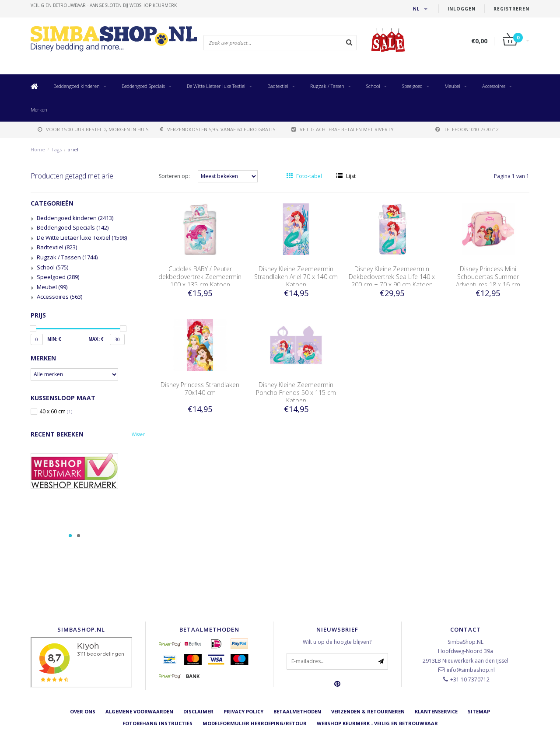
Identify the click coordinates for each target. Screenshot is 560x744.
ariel (73, 149)
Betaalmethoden (297, 711)
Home (38, 149)
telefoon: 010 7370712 (467, 129)
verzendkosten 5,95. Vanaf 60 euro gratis (218, 129)
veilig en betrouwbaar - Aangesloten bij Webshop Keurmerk (104, 5)
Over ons (83, 711)
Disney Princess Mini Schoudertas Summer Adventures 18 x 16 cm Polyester (488, 281)
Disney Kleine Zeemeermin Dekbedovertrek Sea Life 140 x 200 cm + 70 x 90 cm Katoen (392, 277)
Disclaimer (198, 711)
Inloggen (462, 9)
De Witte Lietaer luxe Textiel (216, 86)
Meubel (452, 86)
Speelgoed (412, 86)
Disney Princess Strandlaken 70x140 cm (200, 389)
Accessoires (494, 86)
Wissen (139, 434)
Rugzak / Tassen (327, 86)
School (373, 86)
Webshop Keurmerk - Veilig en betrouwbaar (377, 723)
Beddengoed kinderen (77, 86)
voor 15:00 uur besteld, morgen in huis (93, 129)
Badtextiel (278, 86)
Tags (56, 149)
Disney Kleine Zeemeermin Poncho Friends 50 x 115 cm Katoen (296, 393)
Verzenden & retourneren (368, 711)
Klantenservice (436, 711)
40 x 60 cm (56, 412)
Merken (39, 110)
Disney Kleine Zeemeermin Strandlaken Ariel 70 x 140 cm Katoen (296, 277)
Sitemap (479, 711)
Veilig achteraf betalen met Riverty (343, 129)
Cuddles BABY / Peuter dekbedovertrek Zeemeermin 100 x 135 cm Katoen (200, 277)
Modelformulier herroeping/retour (255, 723)
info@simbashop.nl (471, 670)
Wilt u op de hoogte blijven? (337, 642)
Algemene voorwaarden (139, 711)
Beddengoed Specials (143, 86)
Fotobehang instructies (157, 723)
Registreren (511, 9)
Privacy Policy (243, 711)
